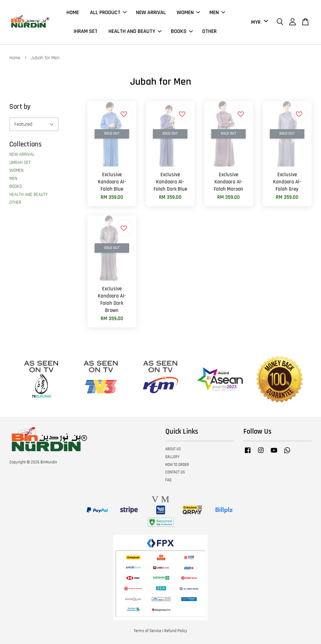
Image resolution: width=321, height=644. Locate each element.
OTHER (209, 32)
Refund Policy (176, 631)
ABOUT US (173, 449)
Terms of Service (148, 631)
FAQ (168, 480)
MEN (217, 12)
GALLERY (172, 457)
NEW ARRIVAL (151, 12)
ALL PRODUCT (108, 12)
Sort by (20, 107)
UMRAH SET (20, 163)
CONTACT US (175, 472)
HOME (73, 12)
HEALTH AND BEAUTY (135, 32)
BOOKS (182, 32)
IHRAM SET (86, 32)
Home (15, 58)
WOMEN (188, 12)
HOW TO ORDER (177, 465)
